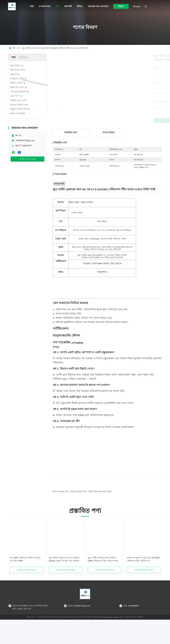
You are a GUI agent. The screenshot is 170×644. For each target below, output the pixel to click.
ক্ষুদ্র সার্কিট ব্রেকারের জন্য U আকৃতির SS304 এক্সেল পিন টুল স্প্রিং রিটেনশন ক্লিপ (64, 578)
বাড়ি (32, 6)
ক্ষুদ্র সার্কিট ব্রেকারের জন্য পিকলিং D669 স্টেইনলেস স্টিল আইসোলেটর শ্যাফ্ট (103, 578)
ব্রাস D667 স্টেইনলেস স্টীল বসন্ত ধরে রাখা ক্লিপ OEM (25, 578)
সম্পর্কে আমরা (45, 6)
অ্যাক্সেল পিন (63, 510)
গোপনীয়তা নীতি (42, 635)
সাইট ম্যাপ (30, 635)
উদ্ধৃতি (121, 6)
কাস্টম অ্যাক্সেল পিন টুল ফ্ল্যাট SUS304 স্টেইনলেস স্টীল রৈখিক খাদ (143, 578)
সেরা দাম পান (121, 121)
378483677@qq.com (25, 141)
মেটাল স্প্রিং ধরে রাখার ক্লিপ (100, 510)
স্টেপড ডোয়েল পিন (78, 510)
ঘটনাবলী (68, 6)
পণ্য (57, 6)
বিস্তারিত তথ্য (71, 132)
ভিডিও (80, 6)
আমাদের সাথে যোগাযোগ (98, 6)
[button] (14, 562)
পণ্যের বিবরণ (109, 132)
